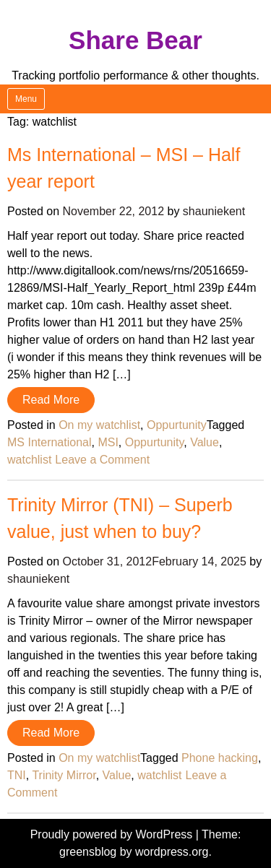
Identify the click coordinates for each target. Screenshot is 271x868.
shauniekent (214, 211)
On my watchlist (99, 425)
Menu (26, 99)
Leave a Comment (102, 460)
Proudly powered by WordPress (113, 834)
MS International (50, 442)
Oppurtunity (177, 425)
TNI (17, 775)
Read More (51, 400)
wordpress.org (172, 852)
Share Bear (135, 40)
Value (205, 442)
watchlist (29, 460)
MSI (108, 442)
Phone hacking (220, 758)
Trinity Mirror (64, 775)
